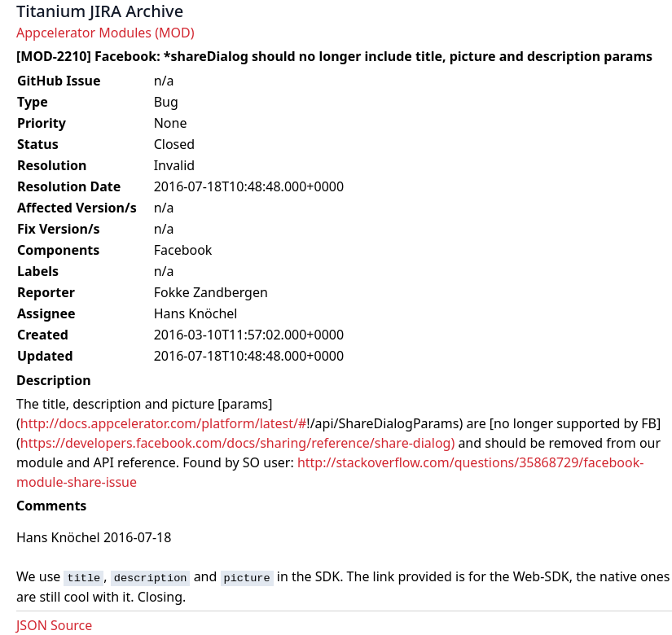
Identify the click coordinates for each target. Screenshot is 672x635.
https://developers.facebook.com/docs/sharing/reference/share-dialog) (237, 443)
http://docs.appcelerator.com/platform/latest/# (164, 423)
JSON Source (54, 625)
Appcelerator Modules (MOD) (105, 33)
